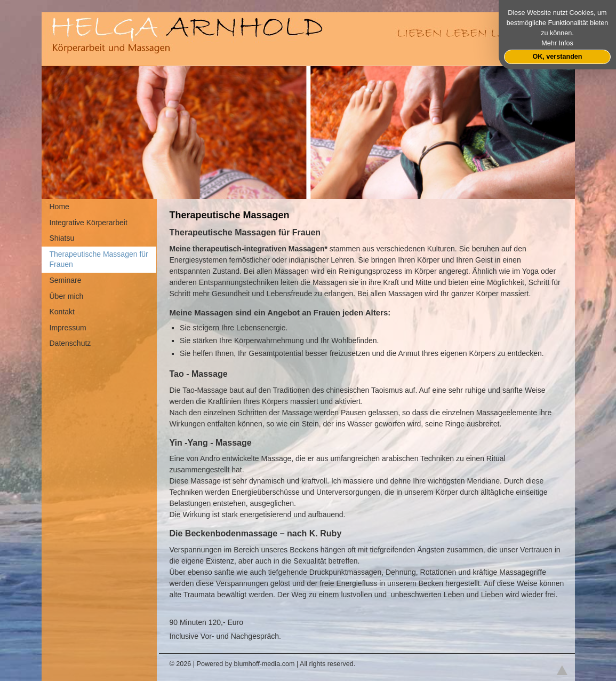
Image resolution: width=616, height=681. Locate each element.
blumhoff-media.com (265, 664)
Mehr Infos (557, 43)
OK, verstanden (557, 57)
